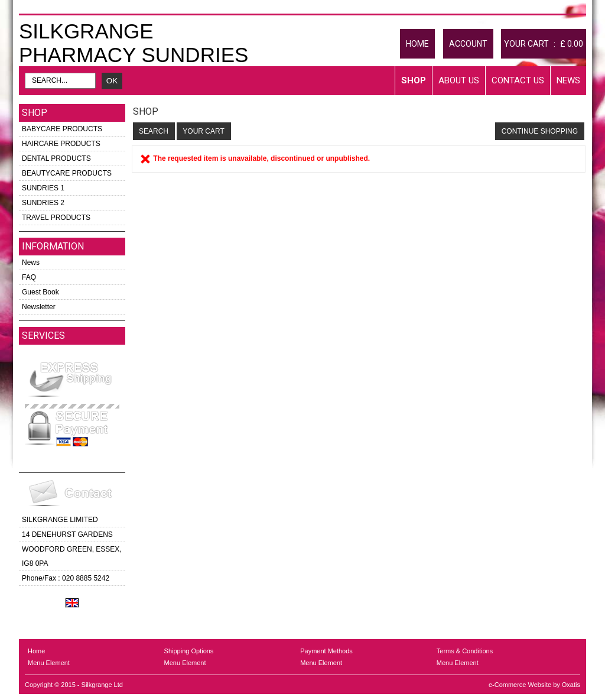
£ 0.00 (572, 44)
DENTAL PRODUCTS (56, 158)
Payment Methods (326, 651)
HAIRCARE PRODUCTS (61, 144)
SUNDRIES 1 (43, 188)
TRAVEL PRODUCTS (56, 218)
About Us (459, 80)
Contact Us (518, 80)
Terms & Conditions (465, 651)
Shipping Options (189, 651)
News (568, 80)
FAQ (29, 277)
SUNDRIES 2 (43, 203)
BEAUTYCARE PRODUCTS (67, 173)
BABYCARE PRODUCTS (62, 129)
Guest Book (40, 292)
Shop (414, 80)
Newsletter (39, 307)
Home (36, 651)
